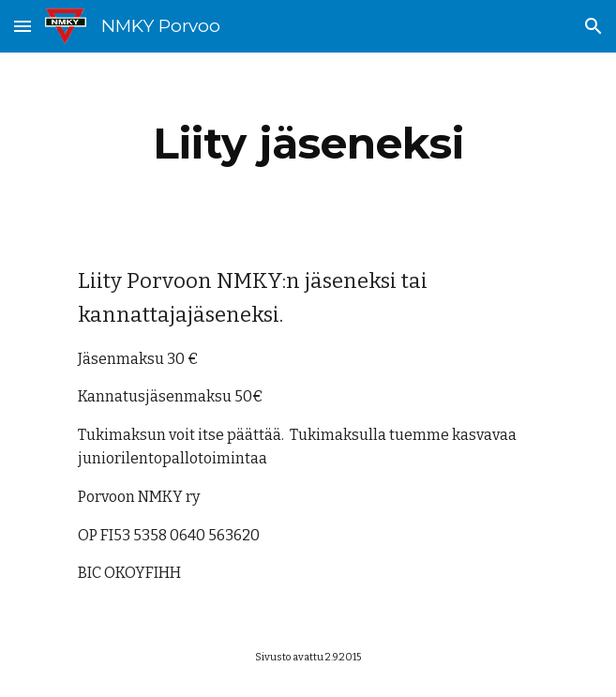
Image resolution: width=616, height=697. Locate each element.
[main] (308, 144)
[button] (23, 26)
